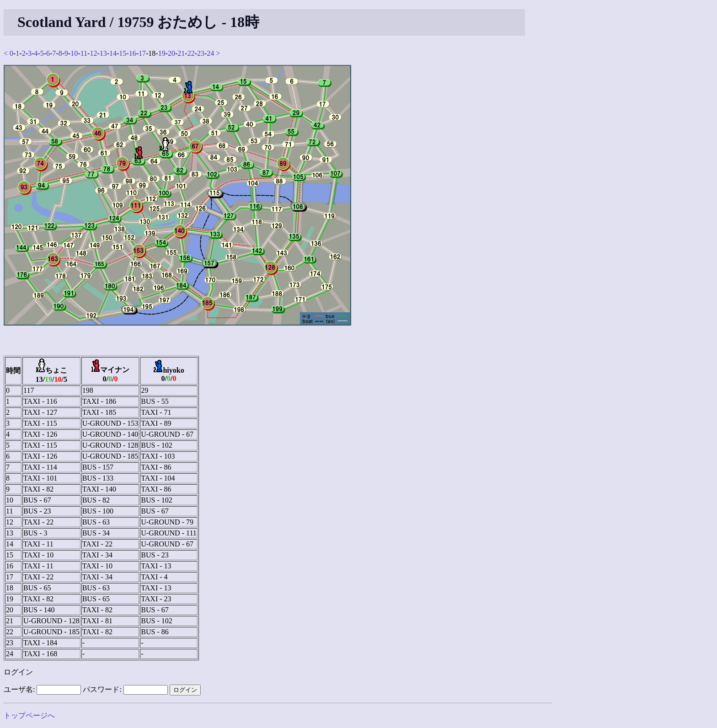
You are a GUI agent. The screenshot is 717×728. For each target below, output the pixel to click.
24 (210, 53)
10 (74, 53)
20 (171, 53)
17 (142, 53)
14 (113, 53)
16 (133, 53)
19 (162, 53)
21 (181, 53)
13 (103, 53)
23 (201, 53)
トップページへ (29, 715)
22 (191, 53)
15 (123, 53)
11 (84, 53)
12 (93, 53)
